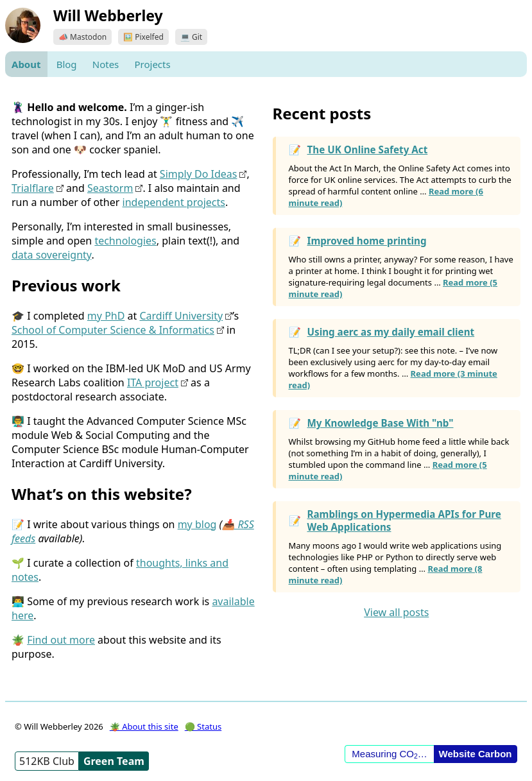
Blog (67, 64)
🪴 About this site (144, 726)
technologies (125, 241)
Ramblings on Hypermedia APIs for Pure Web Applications (404, 520)
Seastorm (110, 188)
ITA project (153, 382)
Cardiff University (181, 316)
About (26, 64)
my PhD (106, 316)
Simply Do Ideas (199, 174)
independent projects (174, 202)
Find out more (61, 640)
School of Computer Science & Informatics (113, 330)
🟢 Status (203, 726)
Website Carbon (476, 754)
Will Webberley (108, 15)
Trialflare (33, 188)
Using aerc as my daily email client (391, 332)
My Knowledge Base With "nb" (381, 423)
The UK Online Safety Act (368, 150)
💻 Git (191, 37)
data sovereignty (51, 255)
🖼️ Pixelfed (143, 37)
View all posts (396, 612)
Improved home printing (367, 241)
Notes (106, 64)
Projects (152, 64)
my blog (197, 524)
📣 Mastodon (82, 37)
